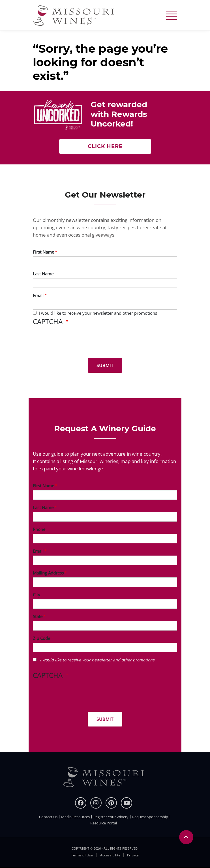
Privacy (133, 855)
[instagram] (96, 803)
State (38, 616)
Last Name (43, 274)
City (37, 595)
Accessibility (110, 855)
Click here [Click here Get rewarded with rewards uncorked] (105, 146)
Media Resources (75, 817)
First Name (43, 252)
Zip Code (41, 638)
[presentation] (76, 343)
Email (38, 295)
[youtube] (127, 803)
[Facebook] (81, 803)
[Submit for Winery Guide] (105, 719)
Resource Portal (104, 823)
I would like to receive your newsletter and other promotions (98, 313)
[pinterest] (111, 803)
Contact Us (48, 817)
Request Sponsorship (150, 817)
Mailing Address (48, 573)
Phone (39, 529)
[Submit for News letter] (105, 365)
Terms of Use (82, 855)
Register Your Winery (111, 817)
